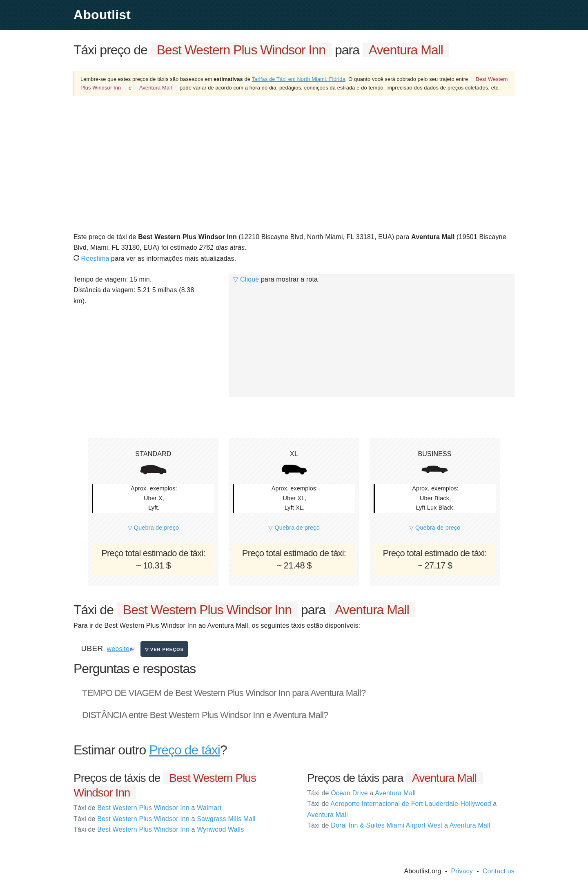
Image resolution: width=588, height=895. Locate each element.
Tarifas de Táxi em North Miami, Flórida (299, 79)
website (118, 649)
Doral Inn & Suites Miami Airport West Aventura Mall (399, 825)
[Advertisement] (294, 163)
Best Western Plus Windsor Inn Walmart (147, 808)
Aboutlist (102, 15)
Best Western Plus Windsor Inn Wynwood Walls (159, 829)
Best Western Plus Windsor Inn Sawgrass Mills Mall (165, 819)
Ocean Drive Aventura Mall (361, 793)
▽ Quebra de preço (154, 528)
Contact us (499, 871)
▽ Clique (246, 279)
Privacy (462, 871)
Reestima (91, 258)
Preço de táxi (185, 750)
